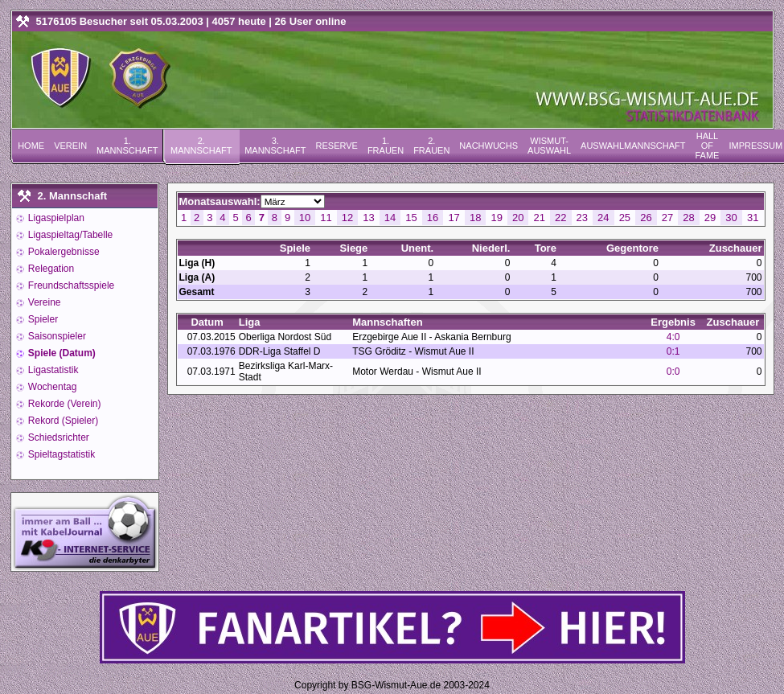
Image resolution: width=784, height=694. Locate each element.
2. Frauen (431, 146)
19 (496, 218)
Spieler (42, 319)
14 (390, 218)
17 (454, 218)
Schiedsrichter (57, 437)
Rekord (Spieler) (62, 421)
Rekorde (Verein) (64, 404)
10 (305, 218)
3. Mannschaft (275, 146)
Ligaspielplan (55, 218)
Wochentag (51, 387)
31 (753, 218)
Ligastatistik (52, 370)
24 (603, 218)
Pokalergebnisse (63, 252)
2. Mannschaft (201, 146)
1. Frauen (386, 146)
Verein (70, 146)
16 (433, 218)
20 (518, 218)
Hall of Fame (707, 146)
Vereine (43, 302)
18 (475, 218)
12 (347, 218)
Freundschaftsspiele (70, 285)
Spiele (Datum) (61, 353)
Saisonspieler (56, 336)
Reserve (337, 146)
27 (667, 218)
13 (368, 218)
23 (582, 218)
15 (411, 218)
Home (31, 146)
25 (625, 218)
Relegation (50, 269)
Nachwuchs (488, 146)
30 (731, 218)
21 (540, 218)
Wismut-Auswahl (549, 146)
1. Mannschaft (127, 146)
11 (326, 218)
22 (560, 218)
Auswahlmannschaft (633, 146)
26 (646, 218)
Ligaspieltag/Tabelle (70, 235)
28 (688, 218)
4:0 (673, 337)
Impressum (755, 146)
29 (710, 218)
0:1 (673, 351)
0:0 (673, 372)
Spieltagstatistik (61, 454)
